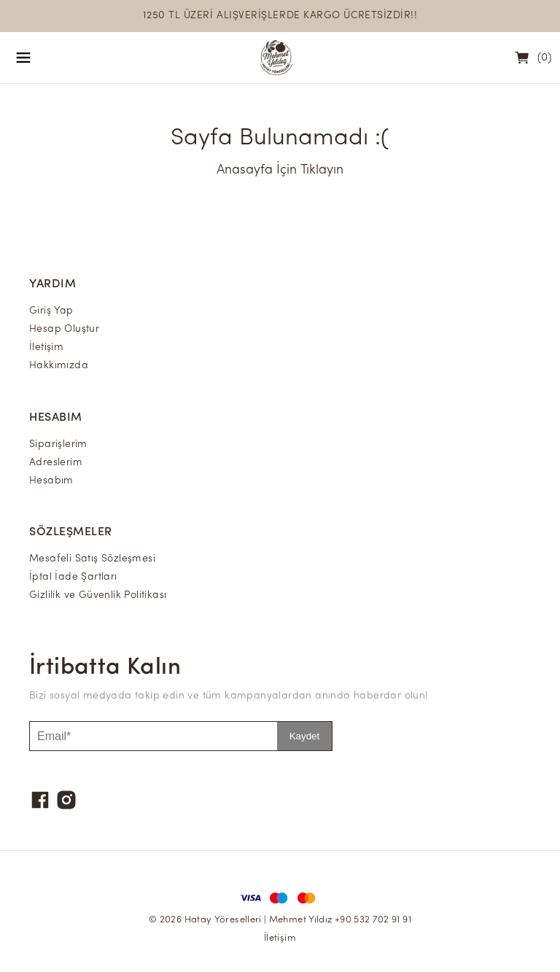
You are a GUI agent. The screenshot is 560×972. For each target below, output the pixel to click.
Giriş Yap (51, 311)
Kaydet (305, 736)
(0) (544, 58)
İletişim (46, 347)
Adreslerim (56, 463)
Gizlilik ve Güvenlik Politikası (98, 595)
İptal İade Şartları (73, 577)
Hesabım (51, 481)
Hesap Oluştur (64, 329)
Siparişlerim (58, 444)
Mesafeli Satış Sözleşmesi (92, 559)
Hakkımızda (59, 366)
